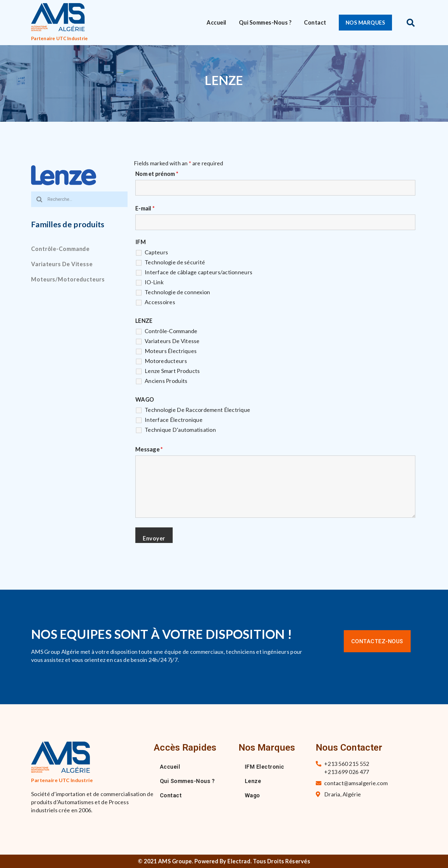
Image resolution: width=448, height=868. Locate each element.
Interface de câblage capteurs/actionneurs (198, 272)
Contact (315, 22)
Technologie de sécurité (175, 262)
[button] (367, 23)
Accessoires (160, 302)
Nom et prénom (157, 174)
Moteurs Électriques (171, 351)
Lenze (253, 781)
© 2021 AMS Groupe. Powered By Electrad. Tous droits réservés (224, 861)
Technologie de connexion (177, 292)
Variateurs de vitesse (62, 264)
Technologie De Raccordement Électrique (197, 410)
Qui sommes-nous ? (265, 22)
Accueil (217, 22)
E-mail (145, 208)
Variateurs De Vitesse (172, 341)
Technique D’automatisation (180, 430)
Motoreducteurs (166, 361)
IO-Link (154, 282)
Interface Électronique (174, 420)
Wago (252, 795)
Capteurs (156, 252)
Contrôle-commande (60, 249)
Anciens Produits (166, 381)
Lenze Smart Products (172, 371)
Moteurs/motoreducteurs (68, 279)
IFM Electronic (265, 767)
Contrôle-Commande (171, 331)
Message (149, 449)
